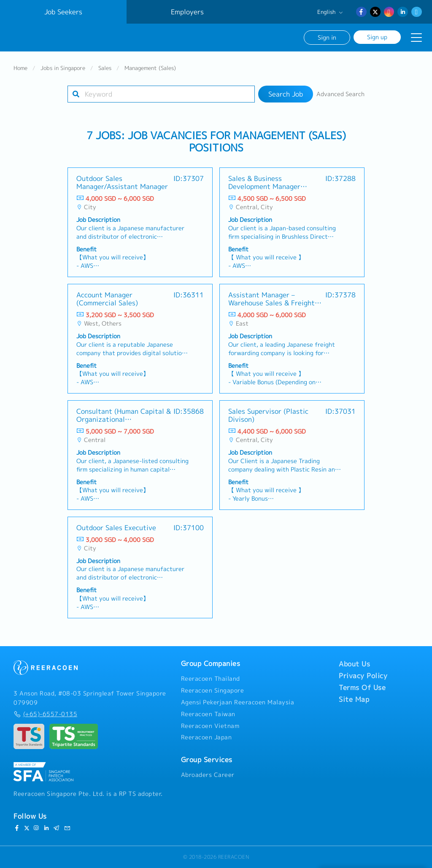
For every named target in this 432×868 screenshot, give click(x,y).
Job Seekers (63, 12)
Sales (105, 69)
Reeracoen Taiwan (208, 714)
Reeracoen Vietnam (210, 726)
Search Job (286, 95)
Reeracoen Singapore (213, 690)
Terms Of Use (362, 688)
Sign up (377, 37)
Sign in (327, 37)
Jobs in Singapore (63, 69)
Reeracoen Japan (207, 738)
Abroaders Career (208, 775)
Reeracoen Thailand (211, 679)
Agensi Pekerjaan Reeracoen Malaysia (238, 702)
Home (20, 69)
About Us (354, 664)
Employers (187, 12)
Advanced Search (340, 95)
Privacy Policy (363, 676)
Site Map (354, 700)
